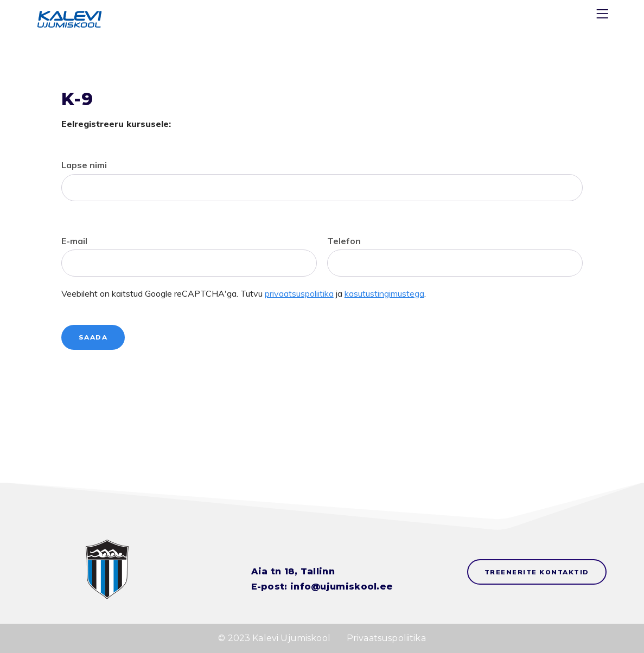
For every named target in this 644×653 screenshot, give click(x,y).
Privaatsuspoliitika (386, 638)
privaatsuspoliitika (299, 293)
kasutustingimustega (384, 293)
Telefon (344, 241)
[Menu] (604, 16)
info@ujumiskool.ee (342, 587)
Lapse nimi (84, 165)
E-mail (74, 241)
